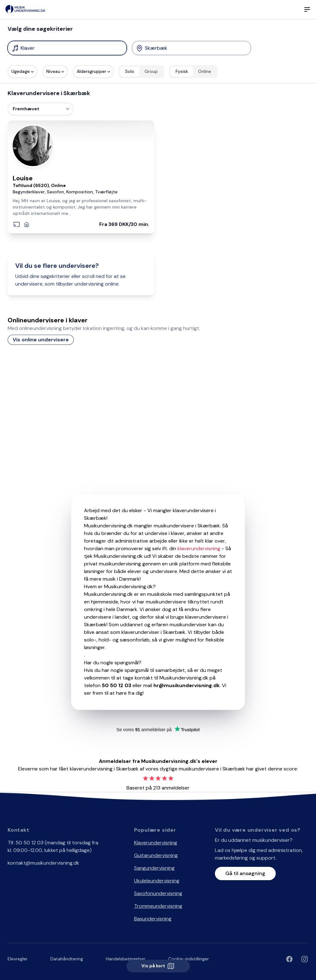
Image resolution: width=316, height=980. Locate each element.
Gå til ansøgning (245, 873)
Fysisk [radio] (182, 71)
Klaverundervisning (156, 843)
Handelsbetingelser (126, 959)
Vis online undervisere (41, 340)
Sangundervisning (154, 868)
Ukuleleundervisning (157, 881)
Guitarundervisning (156, 855)
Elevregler (18, 959)
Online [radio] (205, 71)
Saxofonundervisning (158, 893)
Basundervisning (153, 919)
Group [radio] (151, 71)
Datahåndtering (67, 959)
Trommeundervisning (158, 906)
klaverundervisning (199, 548)
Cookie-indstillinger (189, 959)
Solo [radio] (130, 71)
